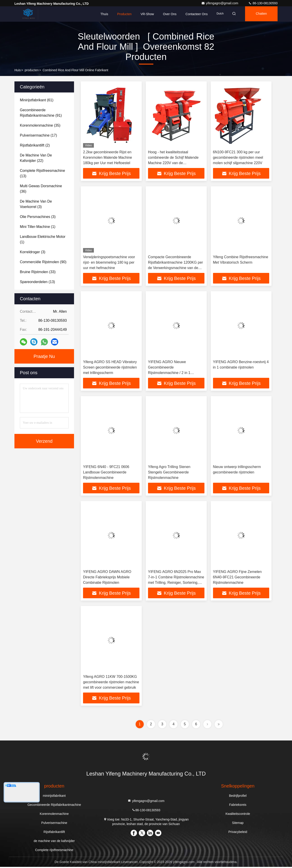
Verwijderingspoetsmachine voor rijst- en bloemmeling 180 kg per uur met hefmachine (109, 263)
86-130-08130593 (263, 3)
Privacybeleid (238, 833)
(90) (43, 262)
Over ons (167, 14)
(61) (37, 100)
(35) (40, 125)
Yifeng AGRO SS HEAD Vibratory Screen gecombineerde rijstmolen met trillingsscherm (110, 368)
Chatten (261, 14)
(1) (38, 227)
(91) (41, 113)
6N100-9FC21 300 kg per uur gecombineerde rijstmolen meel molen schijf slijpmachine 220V (238, 157)
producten (32, 70)
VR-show (145, 14)
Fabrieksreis (238, 806)
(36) (41, 189)
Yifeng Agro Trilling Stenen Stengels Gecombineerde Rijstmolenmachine (169, 473)
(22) (36, 158)
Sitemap (238, 824)
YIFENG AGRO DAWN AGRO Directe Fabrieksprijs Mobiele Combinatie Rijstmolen (107, 578)
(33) (38, 272)
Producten (122, 14)
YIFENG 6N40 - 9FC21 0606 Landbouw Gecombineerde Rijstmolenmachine (106, 473)
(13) (42, 173)
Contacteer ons (194, 14)
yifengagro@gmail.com (220, 3)
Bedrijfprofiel (238, 797)
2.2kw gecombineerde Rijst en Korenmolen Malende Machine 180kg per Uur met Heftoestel (108, 157)
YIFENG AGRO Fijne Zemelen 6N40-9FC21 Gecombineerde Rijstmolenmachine (237, 578)
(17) (38, 135)
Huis (18, 70)
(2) (35, 145)
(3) (36, 204)
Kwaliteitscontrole (238, 815)
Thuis (101, 14)
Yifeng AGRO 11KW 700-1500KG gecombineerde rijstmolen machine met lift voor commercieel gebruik (111, 683)
